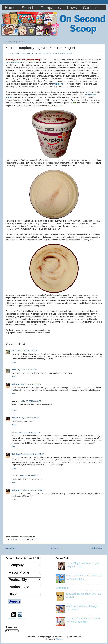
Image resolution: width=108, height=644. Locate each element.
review (63, 53)
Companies (51, 8)
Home (10, 8)
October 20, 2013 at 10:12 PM (32, 490)
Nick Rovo (16, 384)
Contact (90, 8)
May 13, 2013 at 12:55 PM (31, 384)
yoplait (70, 53)
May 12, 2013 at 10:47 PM (27, 370)
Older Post (97, 548)
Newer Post (12, 548)
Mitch (14, 350)
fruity (46, 53)
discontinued (25, 53)
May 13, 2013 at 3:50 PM (30, 418)
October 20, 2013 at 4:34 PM (29, 476)
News (72, 8)
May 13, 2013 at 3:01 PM (32, 401)
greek (52, 53)
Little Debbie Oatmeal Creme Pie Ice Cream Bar (83, 620)
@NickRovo (58, 84)
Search (28, 8)
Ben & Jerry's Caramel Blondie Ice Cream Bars (84, 577)
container (15, 53)
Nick (57, 53)
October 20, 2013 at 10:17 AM (32, 454)
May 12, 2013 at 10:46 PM (27, 350)
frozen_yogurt (37, 53)
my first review (12, 62)
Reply (14, 362)
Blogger (59, 639)
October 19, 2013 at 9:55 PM (29, 432)
